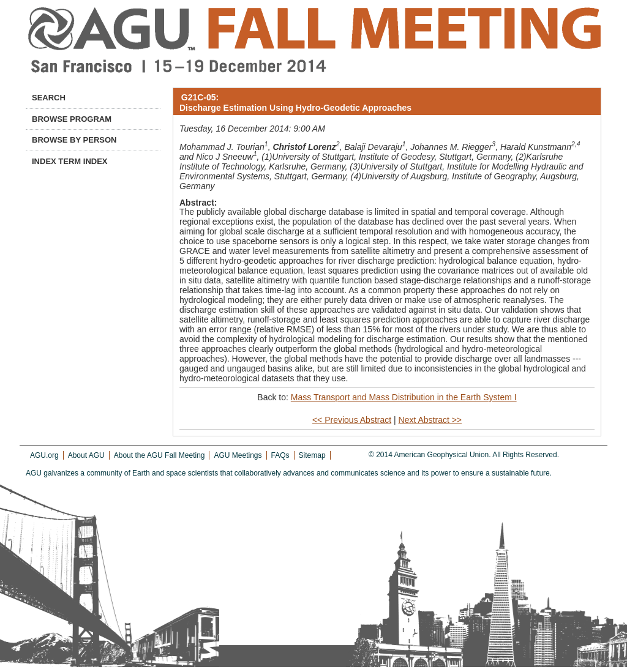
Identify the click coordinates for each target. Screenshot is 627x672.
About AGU (86, 455)
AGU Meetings (238, 455)
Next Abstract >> (430, 420)
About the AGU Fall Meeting (160, 455)
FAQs (280, 455)
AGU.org (44, 455)
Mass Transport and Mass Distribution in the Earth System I (404, 397)
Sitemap (312, 455)
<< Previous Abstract (352, 420)
